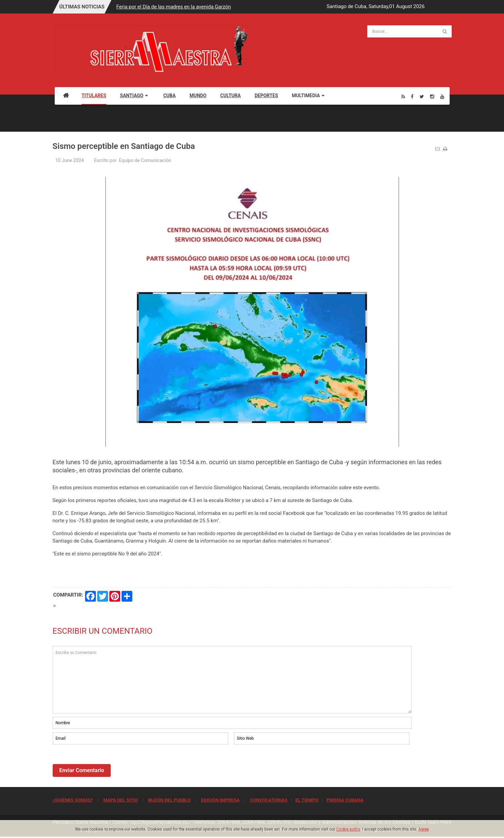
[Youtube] (442, 96)
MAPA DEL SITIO (121, 800)
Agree (423, 829)
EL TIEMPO (307, 800)
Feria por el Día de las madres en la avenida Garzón (174, 7)
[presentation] (104, 764)
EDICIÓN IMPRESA (220, 800)
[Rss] (403, 96)
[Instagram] (432, 96)
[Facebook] (412, 96)
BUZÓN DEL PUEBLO (169, 800)
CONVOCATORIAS (269, 800)
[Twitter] (422, 96)
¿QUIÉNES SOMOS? (73, 800)
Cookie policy (348, 829)
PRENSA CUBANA (345, 800)
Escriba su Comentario (232, 680)
